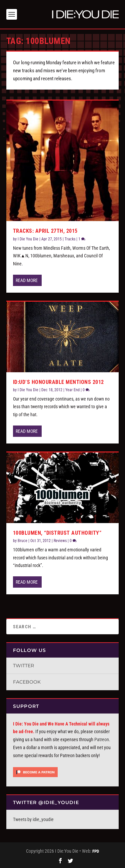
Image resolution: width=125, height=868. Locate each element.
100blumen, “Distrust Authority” (57, 533)
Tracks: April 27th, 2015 (45, 231)
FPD (96, 851)
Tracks (70, 239)
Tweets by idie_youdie (33, 819)
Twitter (23, 666)
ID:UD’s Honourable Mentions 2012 (58, 382)
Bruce (22, 541)
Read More (27, 280)
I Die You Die (28, 239)
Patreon (102, 739)
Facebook (27, 682)
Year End (72, 390)
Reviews (60, 541)
